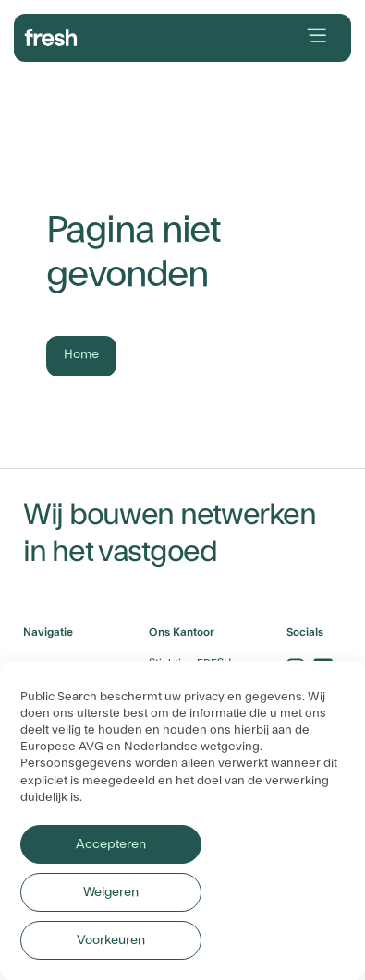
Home (81, 354)
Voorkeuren (111, 940)
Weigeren (111, 892)
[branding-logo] (51, 35)
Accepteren (110, 844)
